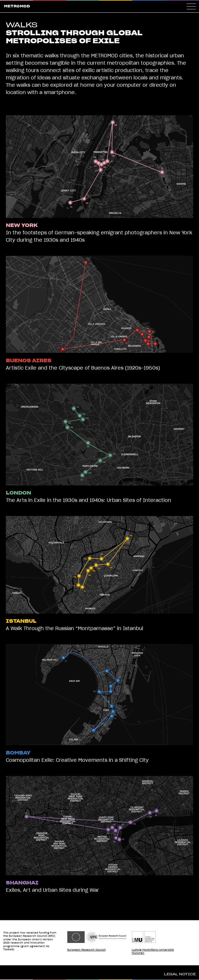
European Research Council (86, 950)
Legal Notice (180, 974)
